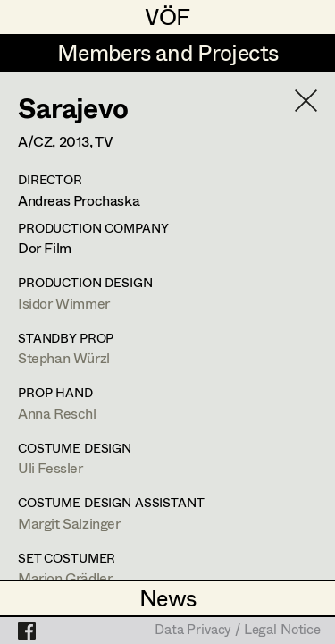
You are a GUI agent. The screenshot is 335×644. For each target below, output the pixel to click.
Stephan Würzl (64, 357)
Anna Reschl (57, 413)
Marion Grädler (65, 577)
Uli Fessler (50, 467)
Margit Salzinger (69, 523)
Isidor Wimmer (64, 303)
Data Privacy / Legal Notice (238, 631)
